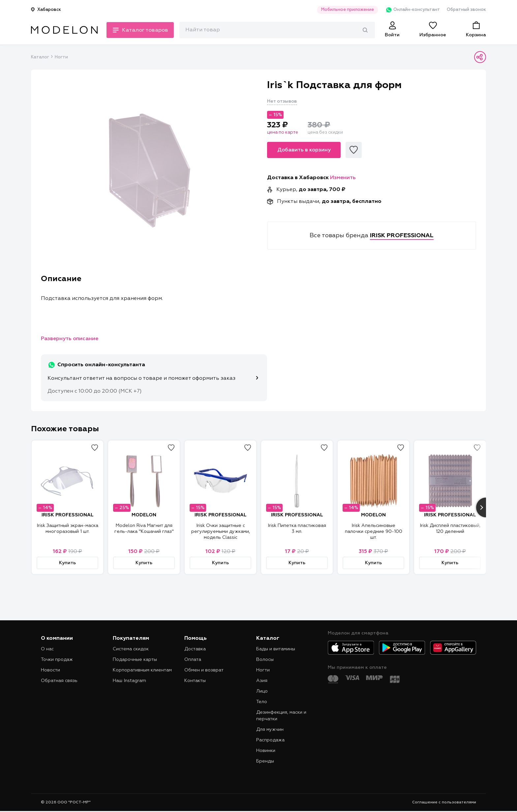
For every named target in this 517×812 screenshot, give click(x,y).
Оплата (193, 660)
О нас (47, 649)
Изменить (343, 178)
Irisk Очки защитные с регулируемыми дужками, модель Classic (221, 532)
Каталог (40, 57)
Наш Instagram (129, 681)
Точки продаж (57, 660)
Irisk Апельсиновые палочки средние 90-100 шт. (374, 532)
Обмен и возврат (204, 670)
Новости (50, 670)
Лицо (262, 691)
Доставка (195, 649)
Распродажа (270, 740)
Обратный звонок (466, 10)
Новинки (266, 751)
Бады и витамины (276, 649)
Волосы (265, 660)
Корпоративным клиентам (142, 670)
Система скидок (131, 649)
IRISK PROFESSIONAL (68, 515)
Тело (262, 702)
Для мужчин (270, 730)
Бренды (265, 761)
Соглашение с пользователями (444, 802)
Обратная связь (59, 681)
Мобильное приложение (346, 10)
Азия (262, 681)
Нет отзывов (282, 101)
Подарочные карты (135, 660)
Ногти (61, 57)
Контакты (195, 681)
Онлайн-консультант (411, 10)
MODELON (144, 515)
